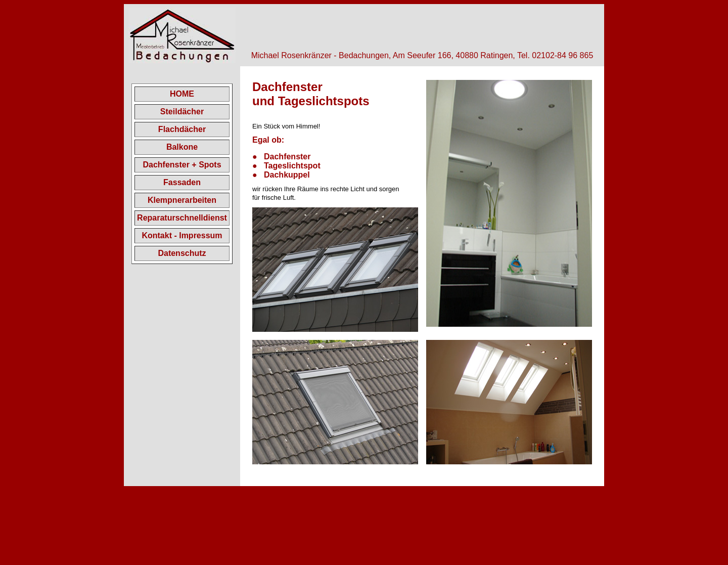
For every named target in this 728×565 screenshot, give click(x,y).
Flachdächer (182, 129)
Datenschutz (182, 253)
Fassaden (182, 182)
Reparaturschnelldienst (182, 218)
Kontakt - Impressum (182, 235)
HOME (182, 94)
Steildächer (182, 112)
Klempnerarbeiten (182, 200)
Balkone (182, 147)
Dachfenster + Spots (182, 165)
